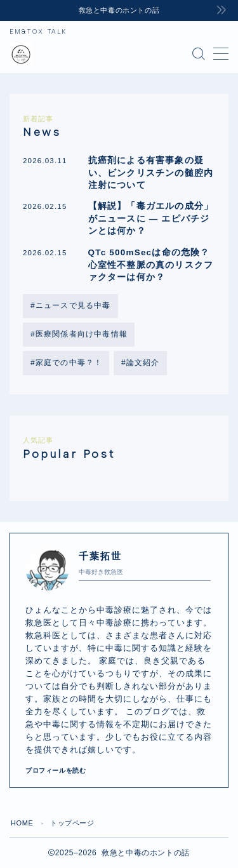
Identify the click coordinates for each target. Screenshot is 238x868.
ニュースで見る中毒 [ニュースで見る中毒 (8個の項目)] (73, 305)
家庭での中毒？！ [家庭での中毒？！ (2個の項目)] (69, 363)
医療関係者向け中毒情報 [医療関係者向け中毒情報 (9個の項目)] (82, 334)
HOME (22, 823)
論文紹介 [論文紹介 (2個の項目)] (143, 363)
